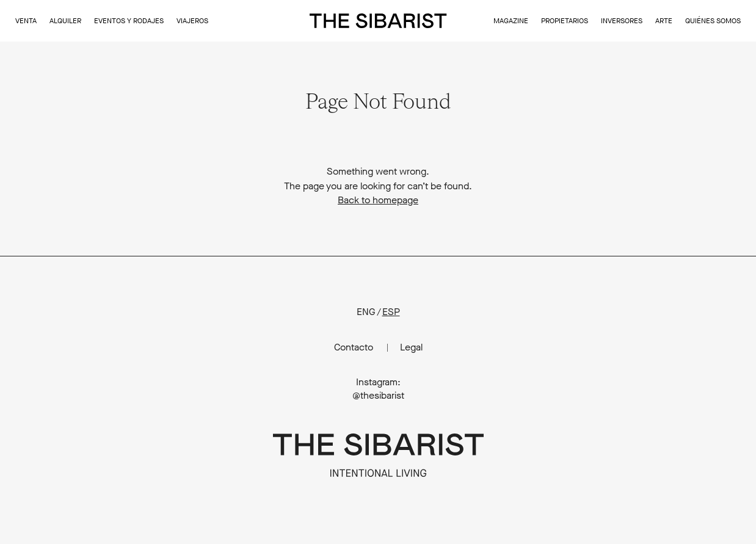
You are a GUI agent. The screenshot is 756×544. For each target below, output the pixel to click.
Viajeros (192, 21)
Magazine (511, 21)
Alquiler (65, 21)
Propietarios (565, 21)
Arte (664, 21)
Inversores (622, 21)
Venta (26, 21)
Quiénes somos (713, 21)
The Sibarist (378, 21)
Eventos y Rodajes (129, 21)
